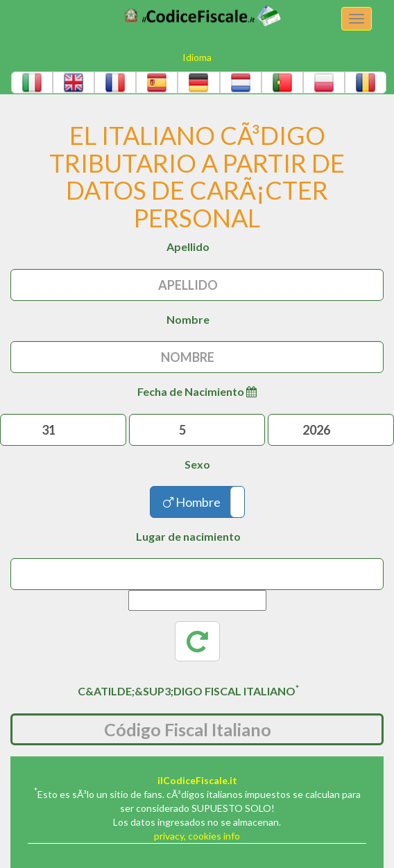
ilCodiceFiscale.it (197, 780)
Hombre (192, 502)
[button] (32, 83)
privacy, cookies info (197, 836)
